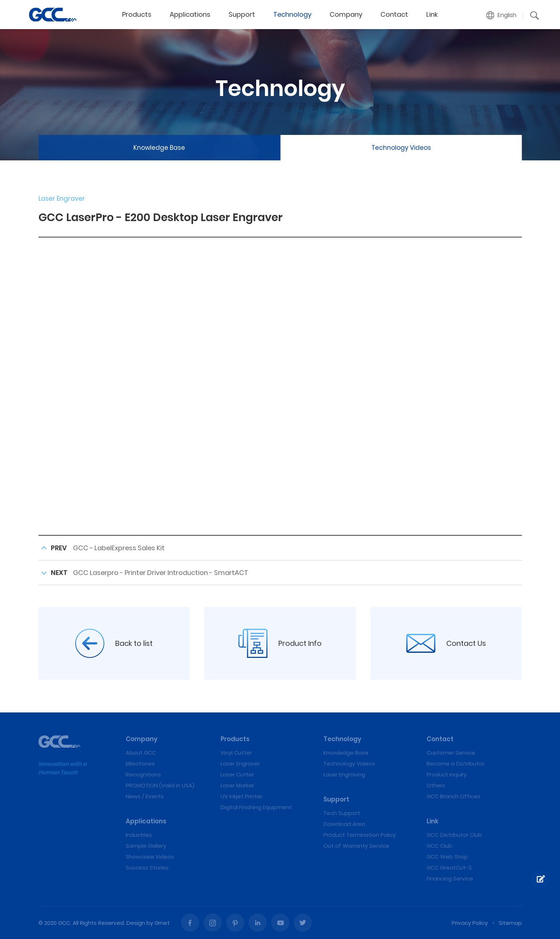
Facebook (190, 923)
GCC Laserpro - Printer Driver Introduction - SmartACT (161, 573)
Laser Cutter (237, 774)
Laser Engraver (240, 764)
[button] (501, 15)
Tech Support (342, 813)
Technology (292, 14)
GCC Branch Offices (454, 796)
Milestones (140, 764)
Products (137, 14)
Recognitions (143, 774)
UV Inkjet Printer (241, 796)
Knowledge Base (159, 148)
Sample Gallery (146, 846)
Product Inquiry (447, 774)
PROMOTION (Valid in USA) (160, 785)
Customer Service (451, 753)
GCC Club (439, 846)
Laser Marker (237, 785)
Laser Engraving (344, 774)
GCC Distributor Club (454, 835)
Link (432, 14)
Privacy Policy (470, 923)
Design (136, 923)
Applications (190, 14)
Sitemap (510, 923)
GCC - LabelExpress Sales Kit (119, 548)
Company (346, 14)
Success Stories (147, 868)
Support (242, 14)
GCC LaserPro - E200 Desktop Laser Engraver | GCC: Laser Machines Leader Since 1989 (53, 15)
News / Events (145, 796)
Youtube (280, 923)
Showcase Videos (150, 857)
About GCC (141, 753)
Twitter (303, 923)
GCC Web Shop (447, 857)
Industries (139, 835)
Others (436, 785)
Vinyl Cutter (236, 753)
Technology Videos (401, 148)
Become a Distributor (456, 764)
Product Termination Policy (360, 835)
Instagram (213, 923)
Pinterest (235, 923)
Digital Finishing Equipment (256, 807)
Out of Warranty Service (356, 846)
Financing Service (450, 878)
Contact (394, 14)
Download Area (344, 824)
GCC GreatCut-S (449, 868)
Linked (258, 923)
